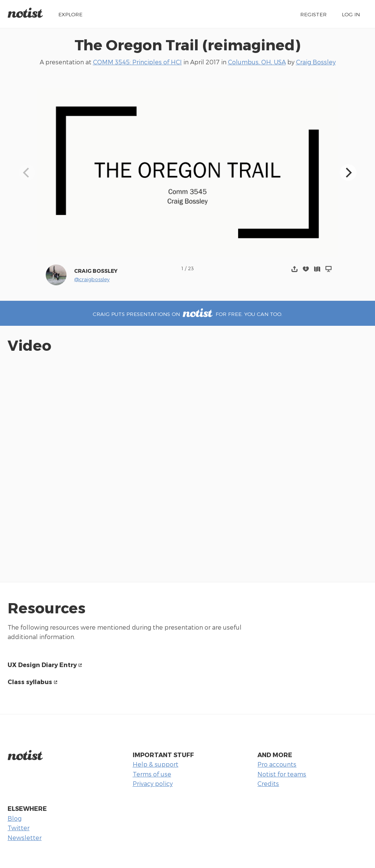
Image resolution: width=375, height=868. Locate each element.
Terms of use (152, 774)
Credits (268, 783)
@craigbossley (92, 279)
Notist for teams (282, 774)
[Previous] (27, 173)
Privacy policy (153, 783)
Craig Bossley (316, 62)
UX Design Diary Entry (42, 665)
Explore (70, 14)
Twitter (19, 828)
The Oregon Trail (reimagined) (187, 44)
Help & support (156, 764)
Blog (15, 818)
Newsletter (25, 838)
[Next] (348, 173)
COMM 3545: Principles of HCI (137, 62)
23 (191, 268)
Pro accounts (277, 764)
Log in (351, 14)
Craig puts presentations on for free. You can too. (187, 314)
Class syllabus (30, 682)
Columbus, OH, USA (257, 62)
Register (313, 14)
